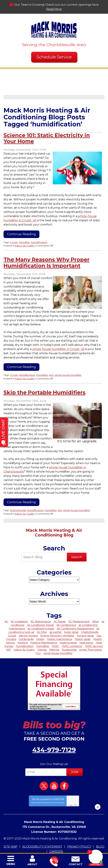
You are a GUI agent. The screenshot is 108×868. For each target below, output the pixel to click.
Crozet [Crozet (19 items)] (12, 624)
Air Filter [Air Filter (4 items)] (42, 620)
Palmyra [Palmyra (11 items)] (54, 638)
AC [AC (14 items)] (6, 610)
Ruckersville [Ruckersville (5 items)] (69, 638)
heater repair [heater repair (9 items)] (83, 627)
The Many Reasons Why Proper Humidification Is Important (47, 258)
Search (77, 545)
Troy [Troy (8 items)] (38, 642)
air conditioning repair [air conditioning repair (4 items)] (41, 617)
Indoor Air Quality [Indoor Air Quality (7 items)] (24, 638)
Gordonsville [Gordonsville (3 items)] (26, 627)
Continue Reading (21, 230)
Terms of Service (56, 790)
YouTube (54, 774)
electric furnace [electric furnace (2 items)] (28, 624)
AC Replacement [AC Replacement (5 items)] (79, 610)
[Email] (46, 760)
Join (74, 760)
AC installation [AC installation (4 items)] (19, 610)
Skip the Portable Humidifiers (45, 383)
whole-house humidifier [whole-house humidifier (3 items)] (58, 642)
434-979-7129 (54, 738)
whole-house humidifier (68, 366)
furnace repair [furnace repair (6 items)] (85, 624)
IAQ (51, 366)
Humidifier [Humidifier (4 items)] (43, 635)
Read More (54, 9)
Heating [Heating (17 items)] (23, 631)
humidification (39, 238)
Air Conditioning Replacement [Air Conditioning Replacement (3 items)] (75, 617)
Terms (76, 793)
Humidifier (42, 366)
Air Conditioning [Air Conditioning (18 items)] (66, 613)
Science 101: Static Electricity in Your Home (47, 138)
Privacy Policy (44, 790)
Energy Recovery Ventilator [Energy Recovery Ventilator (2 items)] (57, 624)
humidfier (24, 238)
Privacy (70, 793)
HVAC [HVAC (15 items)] (55, 635)
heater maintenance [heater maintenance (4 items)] (60, 627)
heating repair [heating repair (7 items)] (68, 631)
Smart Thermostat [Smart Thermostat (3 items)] (90, 638)
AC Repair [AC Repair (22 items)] (60, 610)
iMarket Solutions (33, 846)
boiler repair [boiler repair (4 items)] (72, 620)
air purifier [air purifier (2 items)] (56, 620)
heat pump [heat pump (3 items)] (86, 631)
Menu (11, 864)
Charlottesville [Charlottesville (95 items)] (90, 620)
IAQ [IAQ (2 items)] (9, 638)
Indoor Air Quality (25, 241)
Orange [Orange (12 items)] (42, 638)
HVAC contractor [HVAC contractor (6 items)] (72, 635)
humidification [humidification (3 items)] (25, 635)
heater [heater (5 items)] (40, 627)
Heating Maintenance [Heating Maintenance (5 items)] (44, 631)
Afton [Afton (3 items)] (96, 610)
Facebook (64, 774)
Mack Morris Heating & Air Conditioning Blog (54, 521)
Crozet (14, 238)
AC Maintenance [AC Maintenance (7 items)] (41, 610)
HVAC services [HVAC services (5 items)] (94, 635)
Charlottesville (18, 499)
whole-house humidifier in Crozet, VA (58, 340)
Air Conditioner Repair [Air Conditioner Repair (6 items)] (40, 613)
